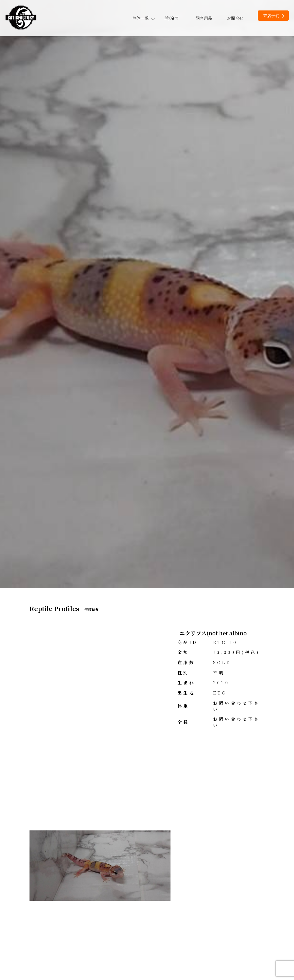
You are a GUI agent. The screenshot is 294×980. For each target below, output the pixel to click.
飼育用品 (204, 18)
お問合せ (235, 18)
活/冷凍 (172, 18)
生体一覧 (143, 18)
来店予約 (274, 16)
